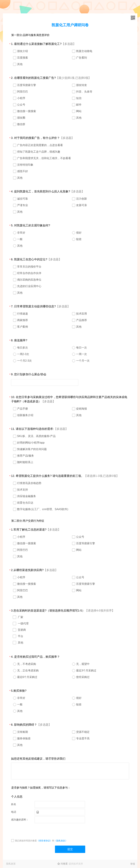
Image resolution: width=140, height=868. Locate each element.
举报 (133, 864)
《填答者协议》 (44, 841)
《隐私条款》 (61, 841)
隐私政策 (11, 864)
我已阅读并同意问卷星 (26, 841)
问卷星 (64, 864)
